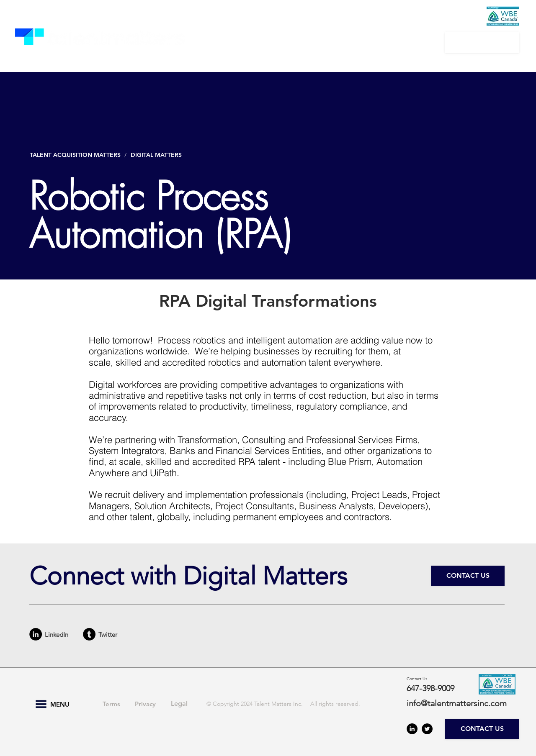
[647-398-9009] (436, 688)
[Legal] (179, 704)
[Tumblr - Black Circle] (89, 634)
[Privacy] (145, 704)
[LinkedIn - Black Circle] (36, 634)
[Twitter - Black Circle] (427, 729)
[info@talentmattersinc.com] (461, 703)
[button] (237, 42)
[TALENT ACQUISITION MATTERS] (76, 155)
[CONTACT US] (482, 42)
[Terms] (111, 704)
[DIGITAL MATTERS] (158, 155)
